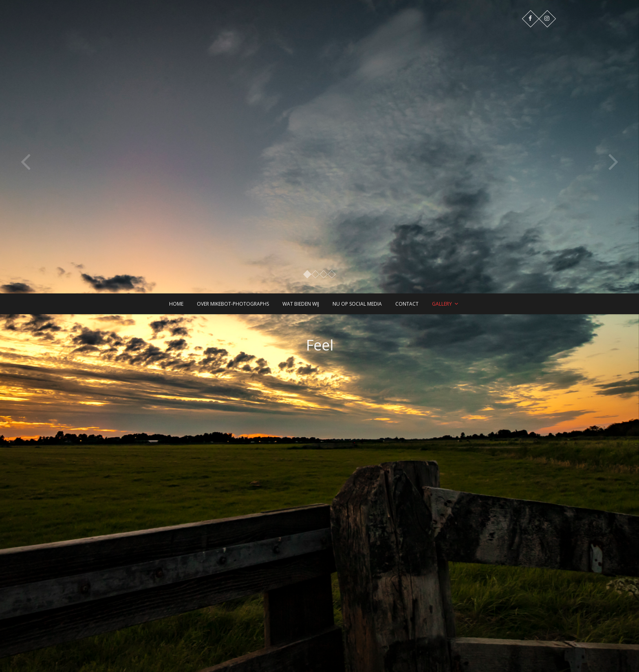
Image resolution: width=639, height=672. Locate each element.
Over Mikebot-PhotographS (233, 304)
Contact (407, 304)
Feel (326, 345)
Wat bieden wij (301, 304)
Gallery (442, 304)
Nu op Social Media (357, 304)
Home (176, 304)
